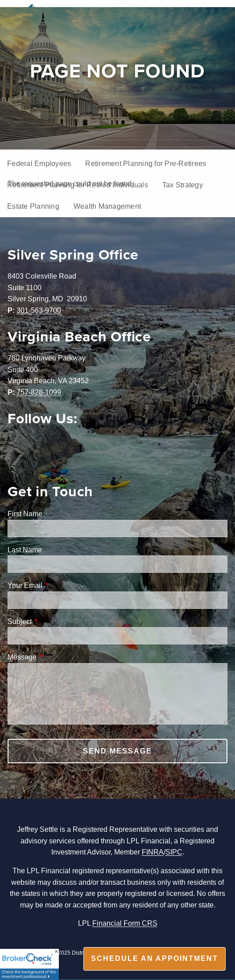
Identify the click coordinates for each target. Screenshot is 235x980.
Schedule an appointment (155, 958)
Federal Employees (39, 163)
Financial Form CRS (125, 923)
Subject (54, 621)
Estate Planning (33, 206)
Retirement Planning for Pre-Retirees (146, 163)
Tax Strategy (183, 185)
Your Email (59, 585)
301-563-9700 (39, 310)
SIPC (174, 852)
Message (56, 657)
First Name (25, 514)
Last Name (25, 550)
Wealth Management (107, 206)
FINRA (153, 852)
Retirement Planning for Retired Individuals (78, 185)
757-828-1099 (39, 392)
